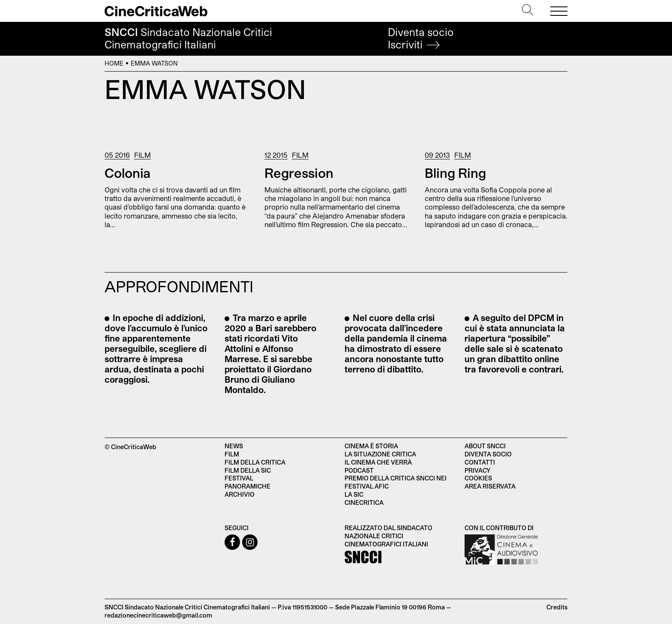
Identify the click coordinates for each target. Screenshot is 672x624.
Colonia (127, 173)
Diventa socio (421, 38)
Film (142, 155)
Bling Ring (455, 173)
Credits (557, 607)
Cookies (478, 478)
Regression (299, 173)
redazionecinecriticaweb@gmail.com (158, 615)
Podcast (359, 470)
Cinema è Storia (371, 446)
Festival (239, 478)
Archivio (240, 494)
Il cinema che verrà (378, 462)
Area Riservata (490, 486)
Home (114, 63)
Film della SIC (248, 470)
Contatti (480, 462)
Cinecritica (364, 502)
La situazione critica (380, 454)
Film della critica (255, 462)
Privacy (477, 470)
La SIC (354, 494)
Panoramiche (247, 486)
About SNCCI (485, 446)
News (234, 446)
